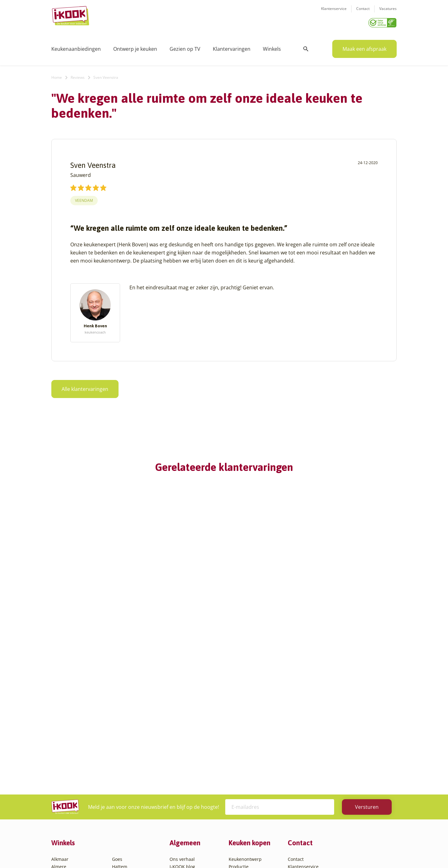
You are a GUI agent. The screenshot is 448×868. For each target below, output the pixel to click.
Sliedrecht (123, 776)
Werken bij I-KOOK (189, 746)
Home (57, 75)
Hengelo (121, 731)
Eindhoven (62, 814)
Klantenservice (334, 13)
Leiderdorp (124, 746)
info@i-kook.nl (337, 748)
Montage (238, 731)
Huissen (120, 739)
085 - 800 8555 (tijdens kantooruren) (334, 756)
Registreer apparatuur (193, 761)
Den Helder (63, 806)
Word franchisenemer (192, 769)
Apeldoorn (62, 754)
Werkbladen (241, 769)
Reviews (78, 75)
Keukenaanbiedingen (76, 47)
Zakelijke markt (185, 739)
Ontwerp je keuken (135, 47)
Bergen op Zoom (68, 776)
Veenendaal (124, 799)
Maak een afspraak (364, 47)
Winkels (272, 47)
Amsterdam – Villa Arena (77, 746)
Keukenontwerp (245, 716)
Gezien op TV (185, 47)
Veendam (84, 198)
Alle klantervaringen (85, 387)
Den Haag (61, 799)
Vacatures (388, 13)
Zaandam (122, 806)
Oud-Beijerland (128, 754)
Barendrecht (64, 769)
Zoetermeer (124, 814)
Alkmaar (60, 716)
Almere (59, 724)
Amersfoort (63, 731)
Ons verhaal (182, 716)
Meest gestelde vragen (193, 754)
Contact (363, 13)
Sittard (119, 769)
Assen (58, 761)
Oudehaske (124, 761)
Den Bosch (62, 791)
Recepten (179, 731)
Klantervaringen (232, 47)
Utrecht (120, 784)
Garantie (238, 754)
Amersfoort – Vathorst (74, 739)
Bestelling (239, 739)
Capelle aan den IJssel (74, 784)
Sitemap (274, 851)
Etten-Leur (62, 821)
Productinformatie (248, 761)
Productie (239, 724)
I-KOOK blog (182, 724)
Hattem (120, 724)
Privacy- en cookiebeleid (236, 851)
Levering (238, 746)
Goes (117, 716)
